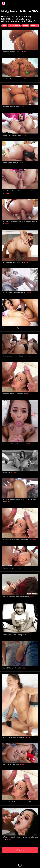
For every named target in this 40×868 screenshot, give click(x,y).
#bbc (10, 262)
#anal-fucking (9, 221)
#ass (12, 52)
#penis (23, 635)
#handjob (15, 597)
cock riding (14, 26)
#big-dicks (7, 499)
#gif (5, 764)
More (26, 52)
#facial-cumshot (10, 837)
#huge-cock (18, 262)
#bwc (9, 764)
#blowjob (14, 394)
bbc (4, 26)
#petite (19, 668)
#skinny (22, 737)
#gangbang (8, 568)
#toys (15, 163)
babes (25, 26)
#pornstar (19, 52)
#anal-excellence (10, 191)
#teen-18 (22, 394)
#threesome (17, 540)
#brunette (12, 135)
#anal (17, 107)
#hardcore (7, 292)
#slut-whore (23, 837)
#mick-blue (22, 191)
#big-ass (15, 764)
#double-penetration (21, 499)
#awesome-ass (22, 221)
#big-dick (27, 540)
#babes (6, 52)
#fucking (15, 737)
